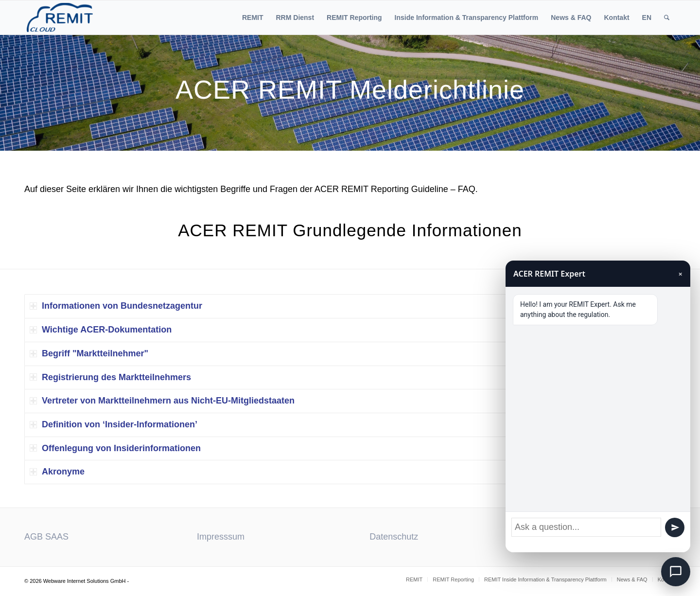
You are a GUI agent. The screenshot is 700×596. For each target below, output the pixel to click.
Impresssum (221, 537)
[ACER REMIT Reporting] (60, 18)
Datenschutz (394, 537)
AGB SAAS (46, 537)
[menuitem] (253, 18)
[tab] (350, 306)
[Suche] (667, 18)
